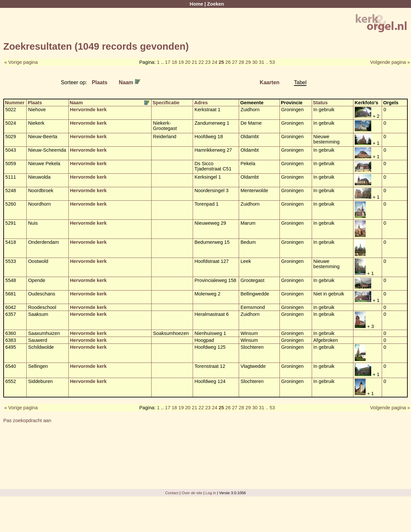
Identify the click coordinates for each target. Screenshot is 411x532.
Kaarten (270, 82)
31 (261, 62)
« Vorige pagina (21, 62)
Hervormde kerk (88, 110)
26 (228, 62)
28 (241, 62)
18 (174, 62)
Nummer (15, 103)
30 (255, 62)
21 (194, 62)
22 (201, 62)
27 (235, 62)
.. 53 (270, 62)
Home (196, 4)
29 (248, 62)
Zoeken (216, 4)
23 (208, 62)
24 (215, 62)
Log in (211, 493)
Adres (201, 103)
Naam (129, 82)
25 (221, 62)
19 (181, 62)
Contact (172, 493)
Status (320, 103)
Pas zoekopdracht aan (27, 420)
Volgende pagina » (390, 62)
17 (168, 62)
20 (188, 62)
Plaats (100, 82)
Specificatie (166, 103)
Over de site (192, 493)
